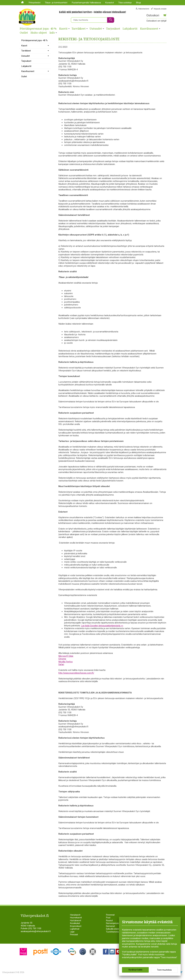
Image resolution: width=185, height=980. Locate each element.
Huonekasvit (76, 918)
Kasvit (63, 29)
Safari (61, 664)
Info (52, 33)
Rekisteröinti (144, 9)
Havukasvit (75, 915)
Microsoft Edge (66, 656)
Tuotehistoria (112, 932)
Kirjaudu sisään (160, 9)
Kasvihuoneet (149, 29)
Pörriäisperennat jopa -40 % (38, 29)
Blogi (138, 3)
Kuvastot (110, 3)
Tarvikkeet (79, 29)
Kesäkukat (75, 923)
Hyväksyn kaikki (135, 970)
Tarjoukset (113, 29)
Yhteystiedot (34, 3)
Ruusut (109, 920)
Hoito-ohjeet (39, 33)
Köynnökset (76, 926)
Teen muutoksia (164, 970)
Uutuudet (96, 29)
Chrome (62, 659)
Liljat (72, 932)
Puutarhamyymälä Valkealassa (86, 3)
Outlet (24, 33)
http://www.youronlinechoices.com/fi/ (76, 673)
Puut (108, 918)
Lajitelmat (75, 929)
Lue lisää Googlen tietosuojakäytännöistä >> (102, 626)
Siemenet (110, 926)
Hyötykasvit (76, 920)
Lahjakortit (130, 29)
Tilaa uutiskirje (125, 3)
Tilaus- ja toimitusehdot (56, 3)
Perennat (110, 915)
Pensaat (74, 935)
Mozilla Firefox (65, 662)
